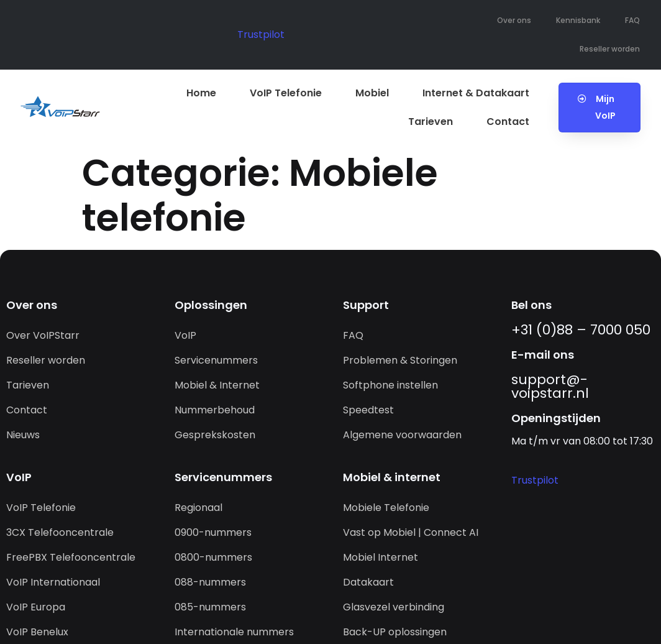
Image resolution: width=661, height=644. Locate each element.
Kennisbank (578, 20)
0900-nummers (213, 532)
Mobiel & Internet (217, 385)
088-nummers (210, 582)
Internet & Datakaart (476, 93)
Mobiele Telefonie (386, 508)
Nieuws (23, 435)
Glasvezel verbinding (394, 607)
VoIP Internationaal (53, 582)
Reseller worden (610, 49)
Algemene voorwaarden (402, 435)
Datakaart (368, 582)
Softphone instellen (390, 385)
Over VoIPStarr (43, 335)
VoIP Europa (36, 607)
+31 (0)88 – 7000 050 (581, 330)
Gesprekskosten (215, 435)
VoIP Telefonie (286, 93)
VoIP (185, 335)
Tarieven (431, 122)
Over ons (514, 20)
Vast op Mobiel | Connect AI (411, 532)
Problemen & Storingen (400, 360)
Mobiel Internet (381, 557)
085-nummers (210, 607)
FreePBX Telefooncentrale (71, 557)
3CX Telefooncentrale (60, 532)
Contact (508, 122)
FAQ (632, 20)
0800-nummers (213, 557)
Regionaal (198, 508)
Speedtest (368, 410)
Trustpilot (261, 34)
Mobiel (372, 93)
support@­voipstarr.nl (550, 386)
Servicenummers (216, 360)
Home (201, 93)
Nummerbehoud (215, 410)
